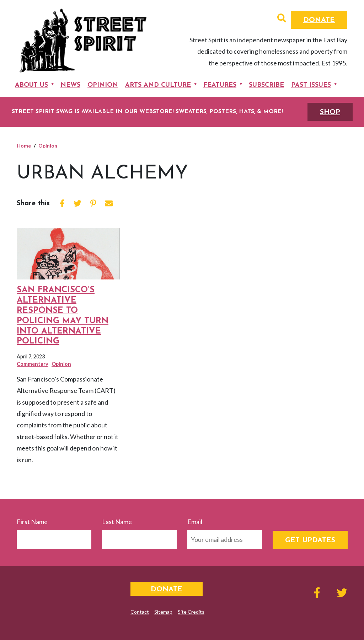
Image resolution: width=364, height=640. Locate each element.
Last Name (117, 522)
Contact (140, 612)
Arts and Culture (158, 85)
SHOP (330, 112)
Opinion (103, 85)
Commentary (33, 364)
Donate (319, 20)
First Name (32, 522)
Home (24, 146)
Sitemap (163, 612)
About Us (31, 85)
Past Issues (311, 85)
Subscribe (266, 85)
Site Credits (191, 612)
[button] (282, 19)
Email (195, 522)
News (70, 85)
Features (220, 85)
